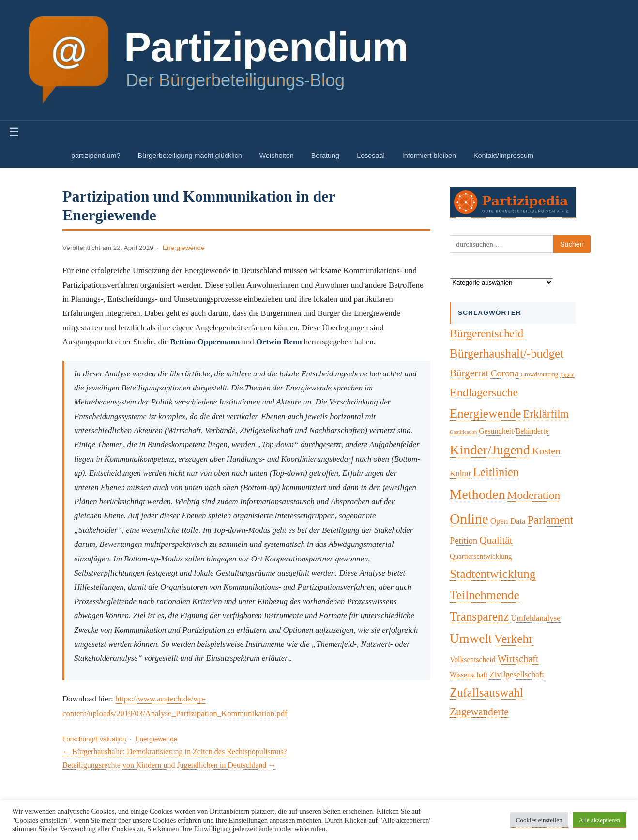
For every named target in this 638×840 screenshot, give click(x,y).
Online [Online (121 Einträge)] (469, 519)
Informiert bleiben (429, 156)
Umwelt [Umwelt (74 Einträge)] (471, 638)
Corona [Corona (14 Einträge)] (504, 373)
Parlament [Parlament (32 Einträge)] (551, 520)
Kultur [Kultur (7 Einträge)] (460, 474)
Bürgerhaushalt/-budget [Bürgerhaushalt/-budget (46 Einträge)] (507, 353)
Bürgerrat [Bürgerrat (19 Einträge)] (469, 373)
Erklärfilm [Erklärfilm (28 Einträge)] (546, 414)
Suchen (572, 244)
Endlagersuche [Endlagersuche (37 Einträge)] (484, 392)
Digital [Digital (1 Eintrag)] (567, 375)
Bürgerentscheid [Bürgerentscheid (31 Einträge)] (486, 333)
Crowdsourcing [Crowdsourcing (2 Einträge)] (539, 374)
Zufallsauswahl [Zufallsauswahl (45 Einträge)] (486, 692)
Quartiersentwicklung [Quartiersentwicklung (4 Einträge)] (481, 556)
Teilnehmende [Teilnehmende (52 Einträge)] (485, 595)
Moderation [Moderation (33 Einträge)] (534, 495)
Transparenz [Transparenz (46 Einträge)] (479, 616)
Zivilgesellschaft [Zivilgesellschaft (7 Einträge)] (517, 675)
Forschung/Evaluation (94, 739)
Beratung (325, 156)
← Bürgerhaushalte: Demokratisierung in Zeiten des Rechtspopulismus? (175, 752)
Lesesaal (371, 156)
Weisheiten (277, 156)
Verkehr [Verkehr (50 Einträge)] (513, 638)
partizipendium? (96, 156)
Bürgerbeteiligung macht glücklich (190, 156)
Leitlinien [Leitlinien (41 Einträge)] (496, 472)
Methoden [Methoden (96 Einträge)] (478, 494)
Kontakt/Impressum (503, 156)
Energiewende (184, 248)
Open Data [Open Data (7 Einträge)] (508, 521)
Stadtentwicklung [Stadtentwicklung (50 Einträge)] (493, 574)
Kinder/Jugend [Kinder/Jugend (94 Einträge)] (490, 450)
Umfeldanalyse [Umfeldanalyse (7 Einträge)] (535, 618)
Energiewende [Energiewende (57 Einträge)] (486, 413)
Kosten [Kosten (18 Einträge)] (546, 451)
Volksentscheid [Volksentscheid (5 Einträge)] (473, 660)
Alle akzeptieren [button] (599, 820)
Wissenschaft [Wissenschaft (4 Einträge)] (469, 675)
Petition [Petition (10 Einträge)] (463, 541)
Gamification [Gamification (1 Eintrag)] (463, 432)
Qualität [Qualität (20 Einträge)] (496, 540)
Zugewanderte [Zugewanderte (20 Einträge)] (479, 712)
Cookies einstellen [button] (539, 820)
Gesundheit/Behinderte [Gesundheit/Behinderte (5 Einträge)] (514, 431)
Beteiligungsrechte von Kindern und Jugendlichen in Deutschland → (169, 765)
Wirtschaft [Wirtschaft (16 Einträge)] (518, 659)
